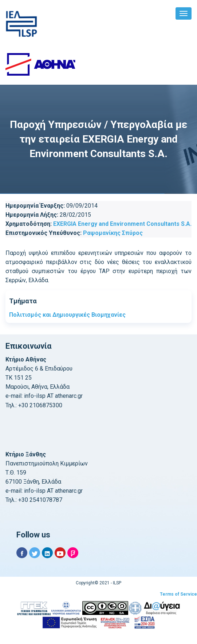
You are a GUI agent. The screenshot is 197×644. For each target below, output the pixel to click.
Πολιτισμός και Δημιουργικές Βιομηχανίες (67, 315)
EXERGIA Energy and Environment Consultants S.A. (122, 224)
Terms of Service (178, 594)
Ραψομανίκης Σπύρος (113, 233)
